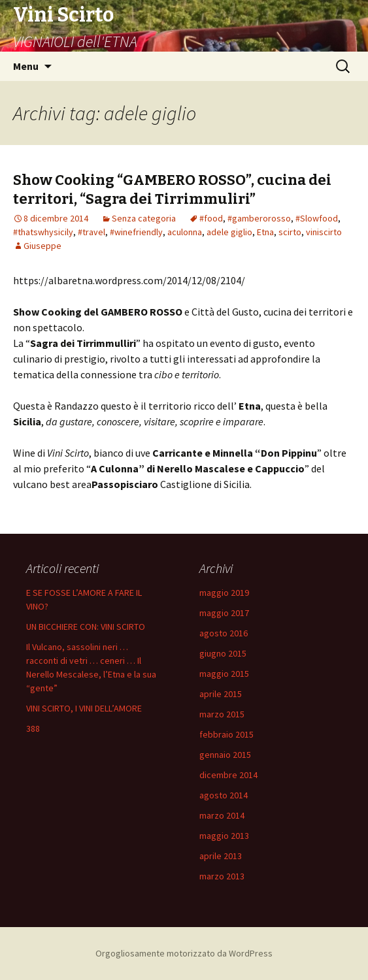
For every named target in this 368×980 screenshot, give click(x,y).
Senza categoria (144, 218)
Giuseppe (42, 246)
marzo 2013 (222, 876)
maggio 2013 (224, 836)
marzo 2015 (222, 714)
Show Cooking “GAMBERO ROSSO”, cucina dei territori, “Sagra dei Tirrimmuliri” (172, 189)
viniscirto (324, 232)
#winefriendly (136, 232)
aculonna (185, 232)
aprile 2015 (221, 694)
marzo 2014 (222, 815)
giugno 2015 (223, 653)
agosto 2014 (224, 795)
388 (33, 728)
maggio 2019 (224, 593)
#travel (92, 232)
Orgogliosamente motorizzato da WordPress (184, 953)
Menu (26, 66)
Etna (265, 232)
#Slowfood (317, 218)
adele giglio (229, 232)
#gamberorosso (259, 218)
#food (211, 218)
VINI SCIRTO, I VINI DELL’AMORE (84, 708)
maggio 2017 (224, 613)
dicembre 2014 (228, 775)
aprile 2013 (221, 856)
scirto (290, 232)
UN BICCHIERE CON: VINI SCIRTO (86, 627)
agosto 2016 (224, 633)
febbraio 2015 (226, 734)
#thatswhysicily (43, 232)
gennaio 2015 (225, 755)
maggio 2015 (224, 674)
